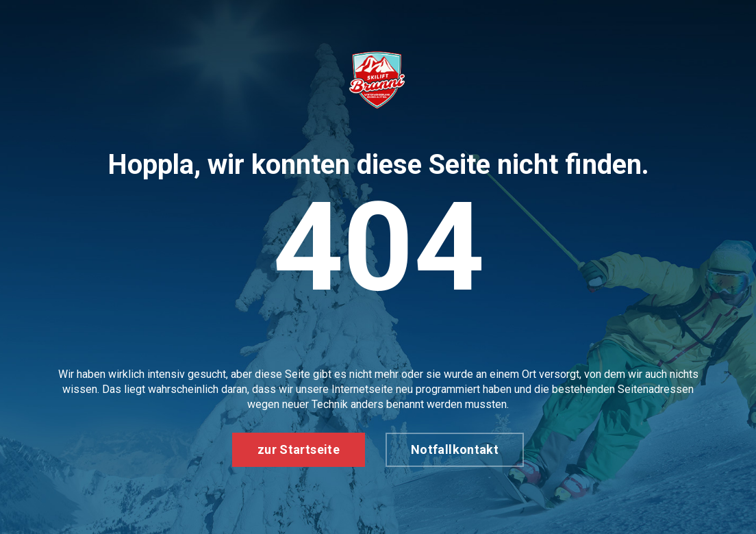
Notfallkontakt (455, 449)
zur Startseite (299, 449)
